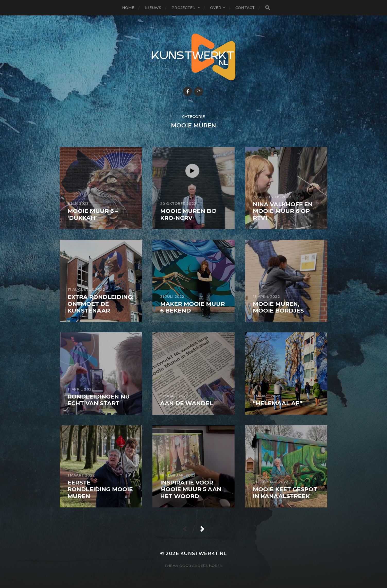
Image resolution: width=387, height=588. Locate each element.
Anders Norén (207, 566)
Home (128, 8)
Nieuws (153, 8)
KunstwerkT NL (204, 553)
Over (216, 8)
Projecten (184, 8)
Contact (245, 8)
